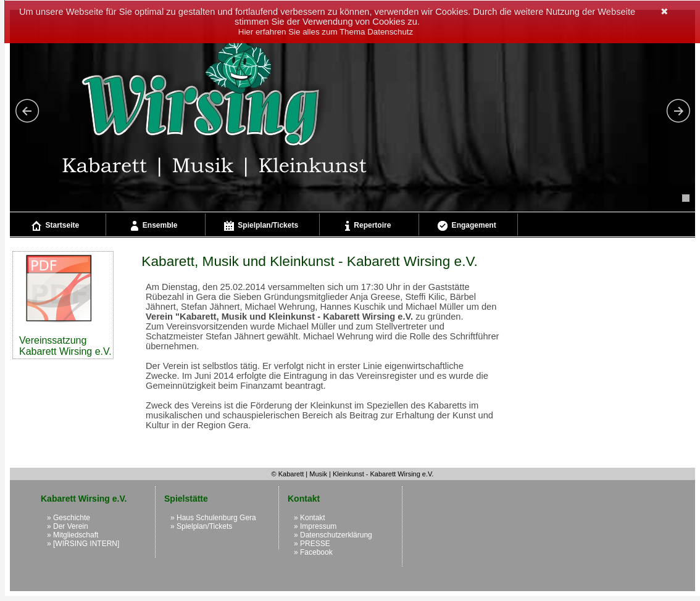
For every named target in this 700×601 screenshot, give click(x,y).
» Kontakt (310, 518)
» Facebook (313, 552)
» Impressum (315, 526)
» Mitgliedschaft (73, 535)
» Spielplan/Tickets (201, 526)
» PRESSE (312, 544)
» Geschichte (69, 518)
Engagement (467, 226)
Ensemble (154, 226)
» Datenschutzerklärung (333, 535)
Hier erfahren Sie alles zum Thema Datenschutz (326, 32)
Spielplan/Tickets (261, 226)
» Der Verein (68, 526)
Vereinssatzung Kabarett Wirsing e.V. (65, 305)
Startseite (55, 226)
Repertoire (368, 226)
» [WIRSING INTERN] (83, 544)
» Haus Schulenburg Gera (213, 518)
